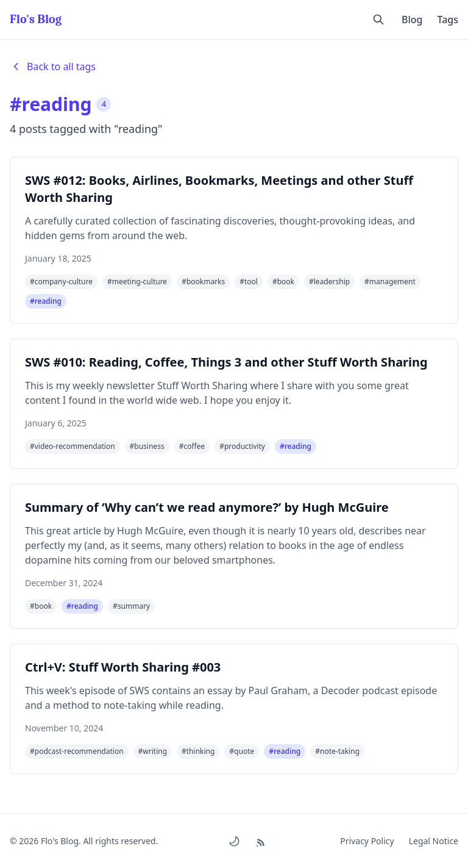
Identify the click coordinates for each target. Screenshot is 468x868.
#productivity (242, 446)
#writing (153, 751)
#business (147, 446)
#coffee (192, 446)
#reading (46, 301)
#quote (242, 751)
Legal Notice (434, 841)
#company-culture (61, 282)
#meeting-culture (137, 282)
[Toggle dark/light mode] (234, 841)
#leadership (329, 282)
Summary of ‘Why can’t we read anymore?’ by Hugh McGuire (207, 507)
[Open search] (378, 20)
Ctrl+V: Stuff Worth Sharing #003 (123, 667)
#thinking (198, 751)
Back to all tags (53, 66)
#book (283, 282)
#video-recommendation (73, 446)
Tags (448, 20)
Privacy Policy (367, 841)
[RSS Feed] (262, 841)
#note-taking (337, 751)
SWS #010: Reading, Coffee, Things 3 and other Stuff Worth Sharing (226, 362)
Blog (412, 20)
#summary (131, 606)
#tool (249, 282)
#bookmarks (203, 282)
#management (390, 282)
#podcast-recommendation (77, 751)
